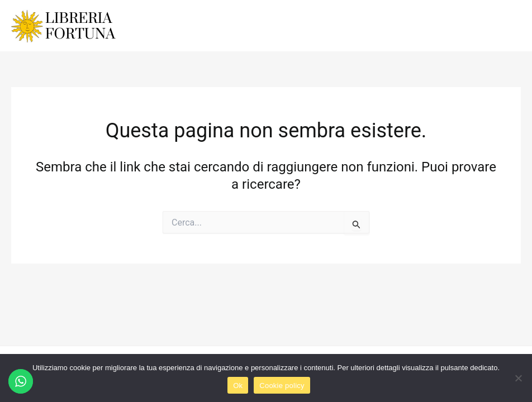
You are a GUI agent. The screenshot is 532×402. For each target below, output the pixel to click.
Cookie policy (282, 386)
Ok (238, 386)
